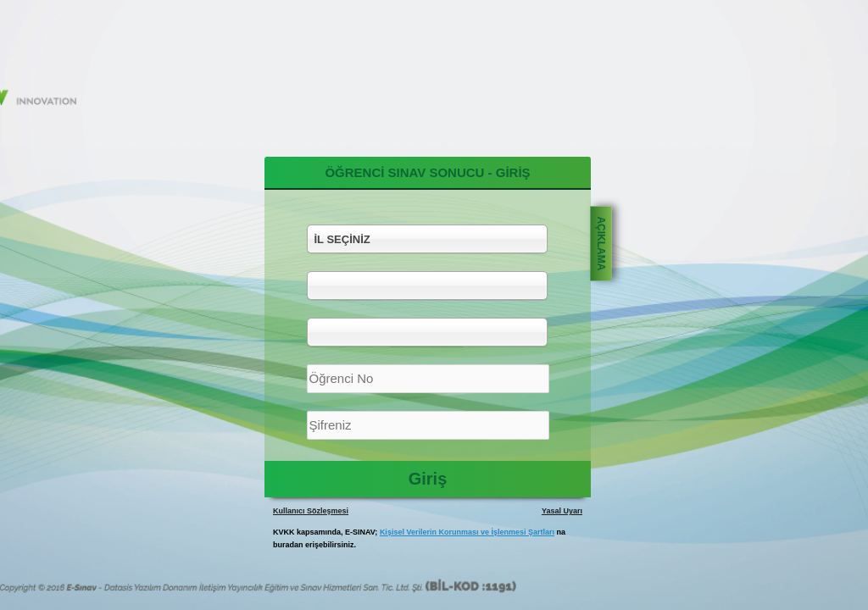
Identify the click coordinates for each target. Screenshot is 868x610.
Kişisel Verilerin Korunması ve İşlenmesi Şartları (467, 532)
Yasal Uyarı (562, 511)
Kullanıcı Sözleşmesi (311, 511)
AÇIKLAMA (601, 243)
